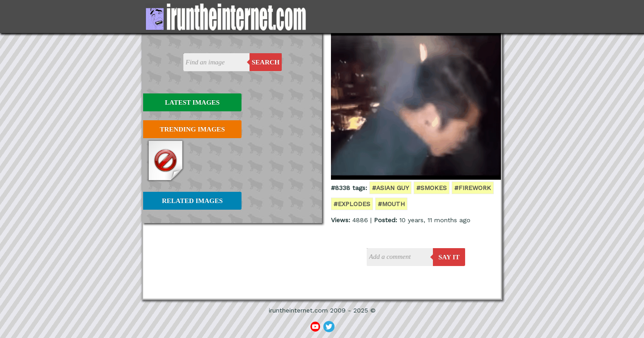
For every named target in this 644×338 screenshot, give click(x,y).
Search (266, 62)
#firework (473, 188)
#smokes (432, 188)
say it (449, 257)
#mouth (391, 204)
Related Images (192, 201)
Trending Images (192, 129)
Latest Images (192, 102)
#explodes (352, 204)
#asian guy (390, 188)
